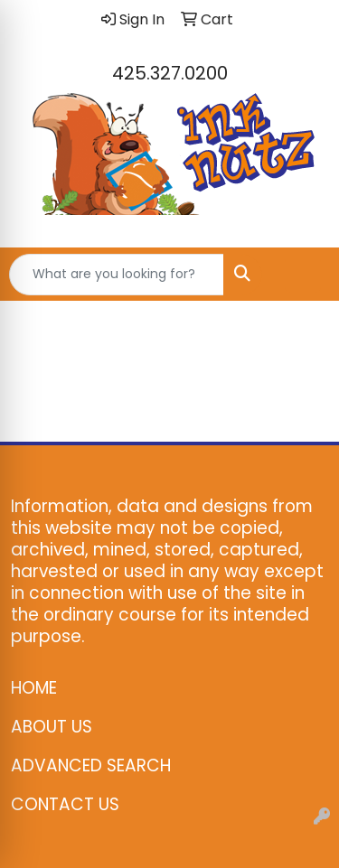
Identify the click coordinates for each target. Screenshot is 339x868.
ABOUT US (52, 727)
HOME (34, 688)
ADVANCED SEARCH (91, 765)
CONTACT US (65, 804)
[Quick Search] (117, 275)
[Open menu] (303, 275)
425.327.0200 (170, 73)
